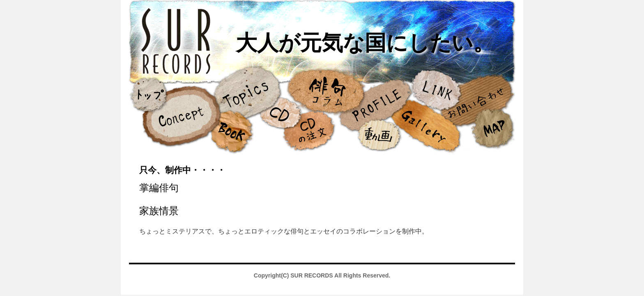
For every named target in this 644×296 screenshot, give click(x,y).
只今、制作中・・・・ (182, 170)
